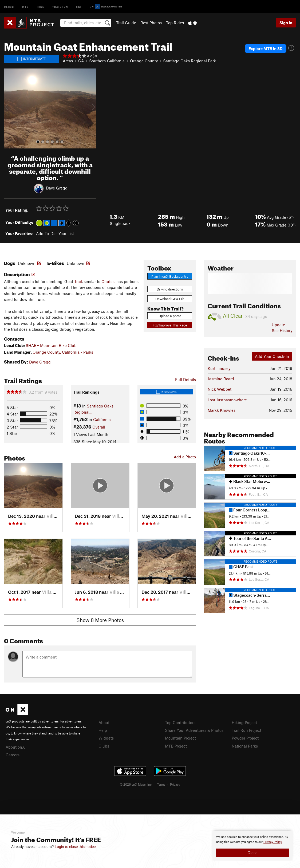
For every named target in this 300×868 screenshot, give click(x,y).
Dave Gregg (57, 188)
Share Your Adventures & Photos (194, 730)
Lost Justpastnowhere (227, 400)
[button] (9, 108)
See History (282, 330)
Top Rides (175, 23)
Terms (161, 784)
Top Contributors (180, 722)
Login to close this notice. (76, 847)
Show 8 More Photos (100, 620)
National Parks (245, 746)
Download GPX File (170, 299)
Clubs (104, 746)
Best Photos (151, 23)
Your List (66, 233)
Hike (41, 7)
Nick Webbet (220, 389)
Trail (78, 281)
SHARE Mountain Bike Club (51, 345)
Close (252, 853)
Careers (13, 755)
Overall (99, 427)
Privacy (175, 784)
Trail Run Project (246, 730)
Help (103, 730)
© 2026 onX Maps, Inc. (136, 784)
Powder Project (245, 738)
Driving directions (170, 289)
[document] (252, 846)
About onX (15, 747)
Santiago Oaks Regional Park (190, 61)
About (104, 722)
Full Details (185, 380)
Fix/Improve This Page (170, 325)
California (102, 419)
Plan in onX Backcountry (170, 276)
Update (278, 325)
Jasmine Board (221, 379)
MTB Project (176, 746)
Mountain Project (180, 738)
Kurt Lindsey (219, 368)
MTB (25, 7)
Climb (9, 7)
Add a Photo (185, 457)
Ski (79, 7)
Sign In (286, 23)
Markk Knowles (222, 410)
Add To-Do (46, 233)
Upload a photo (170, 316)
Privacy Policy (273, 842)
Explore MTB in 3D (266, 49)
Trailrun (60, 7)
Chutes (108, 281)
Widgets (106, 738)
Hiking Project (244, 722)
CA (81, 61)
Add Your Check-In (272, 356)
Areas (68, 61)
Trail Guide (126, 23)
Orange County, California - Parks (63, 352)
